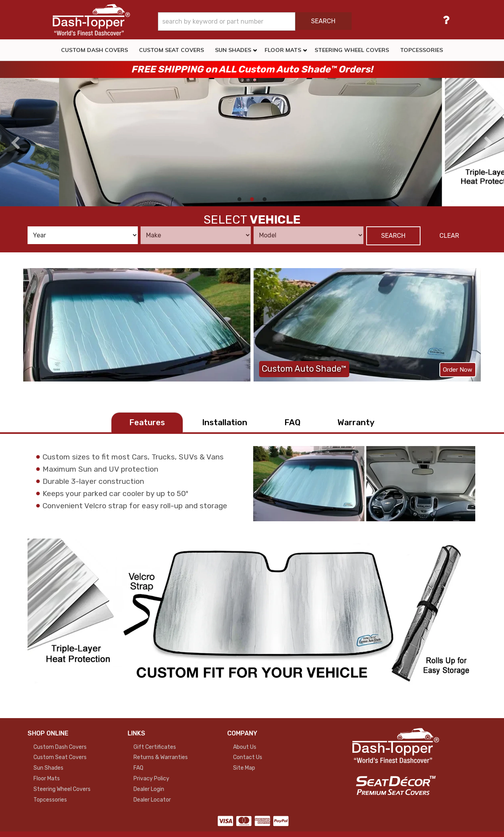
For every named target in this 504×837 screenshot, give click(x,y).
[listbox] (83, 235)
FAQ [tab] (292, 422)
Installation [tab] (225, 422)
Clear (449, 236)
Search (393, 236)
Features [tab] (147, 422)
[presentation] (15, 143)
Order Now (458, 370)
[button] (273, 21)
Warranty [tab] (356, 422)
